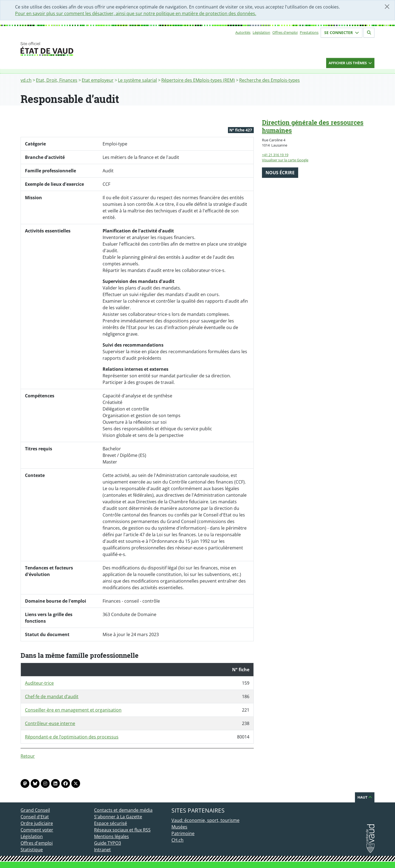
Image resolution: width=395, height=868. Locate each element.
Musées (179, 827)
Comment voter (37, 830)
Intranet (102, 850)
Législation (261, 32)
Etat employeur (98, 80)
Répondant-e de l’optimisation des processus (72, 737)
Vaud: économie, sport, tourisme (205, 820)
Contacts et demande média (123, 810)
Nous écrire (280, 173)
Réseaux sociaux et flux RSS (122, 830)
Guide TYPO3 (108, 843)
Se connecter (342, 33)
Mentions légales (112, 836)
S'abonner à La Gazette (118, 817)
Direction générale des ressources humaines (313, 126)
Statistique (32, 850)
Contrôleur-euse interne (50, 723)
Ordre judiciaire (37, 823)
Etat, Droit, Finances (57, 80)
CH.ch (177, 840)
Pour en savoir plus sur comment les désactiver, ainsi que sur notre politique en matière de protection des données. (136, 13)
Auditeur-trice (39, 683)
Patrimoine (183, 833)
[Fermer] (387, 7)
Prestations (309, 32)
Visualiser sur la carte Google (285, 160)
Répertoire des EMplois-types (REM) (198, 80)
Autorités (243, 32)
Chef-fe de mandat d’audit (52, 696)
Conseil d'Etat (35, 817)
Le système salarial (137, 80)
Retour (28, 756)
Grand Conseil (35, 810)
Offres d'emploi (285, 32)
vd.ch (26, 80)
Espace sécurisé (111, 823)
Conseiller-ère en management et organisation (73, 710)
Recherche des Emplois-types (270, 80)
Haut (365, 797)
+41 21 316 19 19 (275, 155)
